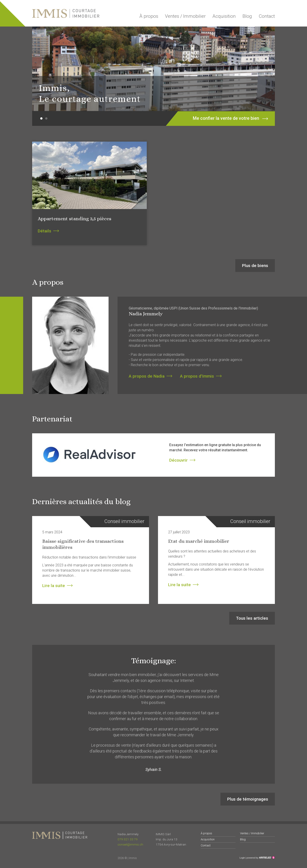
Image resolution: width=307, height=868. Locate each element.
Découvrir (178, 460)
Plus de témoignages (248, 799)
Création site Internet (260, 858)
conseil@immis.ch (130, 844)
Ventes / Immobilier (185, 16)
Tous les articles (252, 618)
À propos (149, 16)
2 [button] (46, 118)
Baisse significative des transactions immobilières (83, 544)
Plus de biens (255, 266)
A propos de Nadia (147, 376)
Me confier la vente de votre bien (224, 118)
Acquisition (224, 16)
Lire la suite (54, 586)
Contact (267, 16)
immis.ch (66, 13)
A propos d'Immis (197, 376)
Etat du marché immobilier (199, 541)
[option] (153, 69)
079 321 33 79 (128, 839)
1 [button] (41, 118)
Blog (247, 16)
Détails (44, 231)
